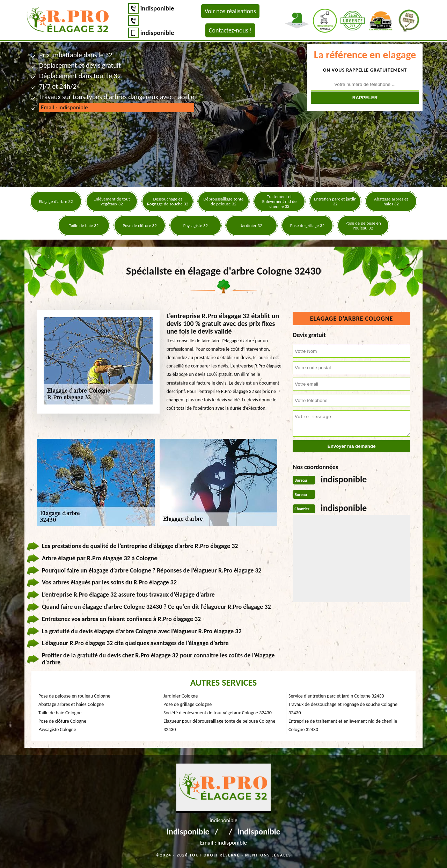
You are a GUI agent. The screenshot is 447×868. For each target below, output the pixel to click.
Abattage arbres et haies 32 (391, 201)
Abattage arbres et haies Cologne (71, 704)
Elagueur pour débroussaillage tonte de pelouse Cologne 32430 (219, 725)
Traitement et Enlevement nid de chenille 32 (280, 201)
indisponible (157, 8)
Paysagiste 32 (196, 225)
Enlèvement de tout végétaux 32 (112, 201)
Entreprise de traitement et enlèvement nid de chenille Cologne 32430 (343, 725)
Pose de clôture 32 (140, 225)
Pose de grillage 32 (307, 225)
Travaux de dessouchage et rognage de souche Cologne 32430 (343, 709)
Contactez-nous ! (230, 30)
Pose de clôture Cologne (62, 721)
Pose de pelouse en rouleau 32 (363, 225)
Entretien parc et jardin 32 (335, 201)
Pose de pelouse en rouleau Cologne (74, 696)
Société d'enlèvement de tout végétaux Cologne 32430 (218, 713)
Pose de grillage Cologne (188, 704)
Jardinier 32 (251, 225)
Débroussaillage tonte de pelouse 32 (224, 201)
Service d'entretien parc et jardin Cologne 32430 (336, 696)
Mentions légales (268, 855)
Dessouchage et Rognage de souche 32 (168, 201)
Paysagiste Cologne (57, 730)
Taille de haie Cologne (60, 713)
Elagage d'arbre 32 (56, 201)
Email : (64, 107)
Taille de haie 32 (84, 225)
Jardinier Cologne (181, 696)
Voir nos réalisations (230, 11)
